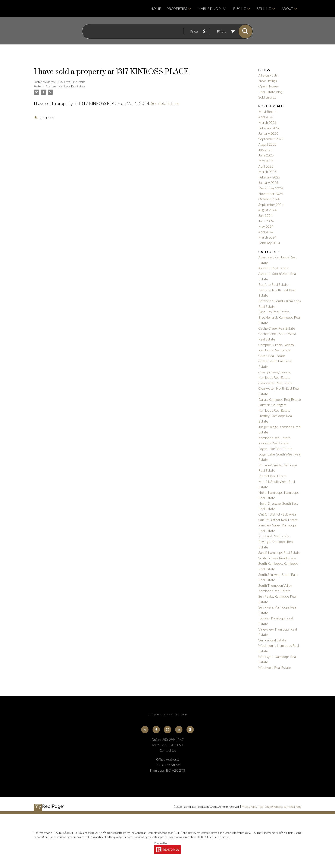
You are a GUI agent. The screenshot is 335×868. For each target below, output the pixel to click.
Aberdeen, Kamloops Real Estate (65, 86)
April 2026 (266, 117)
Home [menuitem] (156, 8)
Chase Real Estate (272, 356)
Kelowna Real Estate (273, 443)
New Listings (268, 81)
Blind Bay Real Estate (274, 312)
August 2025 (267, 144)
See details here (165, 103)
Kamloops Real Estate (274, 438)
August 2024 (267, 210)
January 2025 (268, 182)
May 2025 (266, 161)
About (287, 8)
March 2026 (267, 122)
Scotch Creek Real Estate (277, 558)
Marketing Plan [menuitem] (213, 8)
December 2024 (271, 188)
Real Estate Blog (270, 92)
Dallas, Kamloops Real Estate (280, 399)
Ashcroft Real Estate (273, 268)
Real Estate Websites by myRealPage (280, 807)
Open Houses (268, 86)
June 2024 (266, 221)
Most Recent (268, 111)
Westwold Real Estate (275, 667)
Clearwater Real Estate (275, 383)
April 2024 (266, 232)
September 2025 (271, 139)
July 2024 (265, 215)
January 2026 (268, 133)
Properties (177, 8)
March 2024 (267, 237)
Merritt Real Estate (273, 476)
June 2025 (266, 155)
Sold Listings (267, 97)
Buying (240, 8)
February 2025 (269, 177)
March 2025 (267, 172)
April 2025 (266, 166)
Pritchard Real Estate (274, 536)
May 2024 (266, 226)
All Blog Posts (268, 75)
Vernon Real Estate (272, 640)
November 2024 (271, 194)
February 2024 (269, 243)
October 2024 (269, 199)
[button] (145, 730)
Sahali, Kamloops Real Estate (279, 552)
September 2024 (271, 204)
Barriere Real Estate (273, 284)
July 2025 (265, 150)
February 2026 (269, 128)
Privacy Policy (249, 807)
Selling (264, 8)
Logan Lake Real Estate (275, 449)
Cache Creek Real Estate (277, 328)
